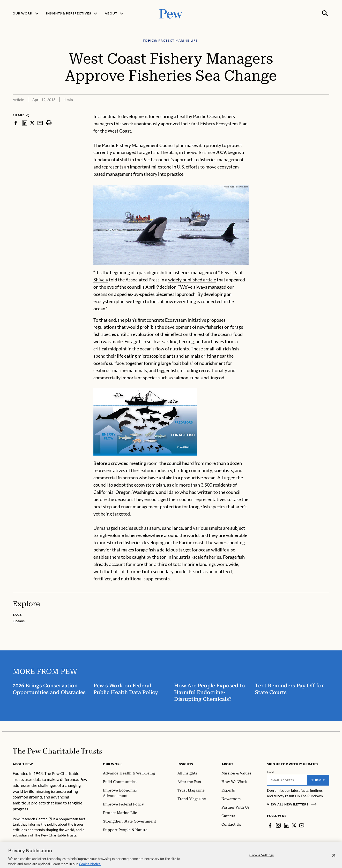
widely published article (192, 280)
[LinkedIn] (287, 825)
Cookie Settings (262, 858)
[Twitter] (294, 825)
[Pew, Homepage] (171, 13)
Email (270, 772)
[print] (49, 123)
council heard (180, 463)
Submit (318, 780)
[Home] (57, 751)
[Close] (334, 858)
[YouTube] (302, 825)
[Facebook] (270, 825)
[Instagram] (278, 825)
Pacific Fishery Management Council (138, 145)
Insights (185, 764)
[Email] (287, 780)
